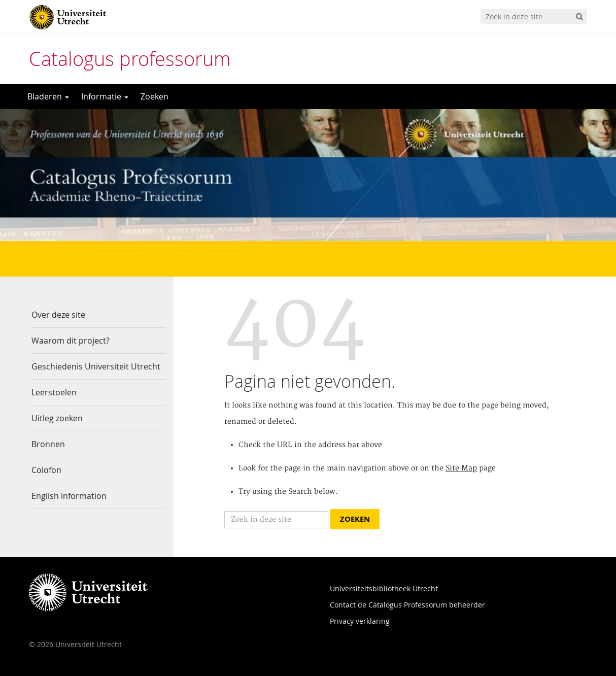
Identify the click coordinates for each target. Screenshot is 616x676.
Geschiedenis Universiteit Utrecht (96, 366)
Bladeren (48, 96)
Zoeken (155, 96)
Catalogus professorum (130, 59)
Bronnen (48, 444)
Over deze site (58, 315)
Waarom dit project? (71, 341)
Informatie (105, 96)
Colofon (46, 470)
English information (69, 496)
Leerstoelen (54, 392)
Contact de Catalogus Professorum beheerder (407, 605)
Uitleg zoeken (57, 418)
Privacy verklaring (360, 621)
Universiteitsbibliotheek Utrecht (384, 588)
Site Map (461, 468)
